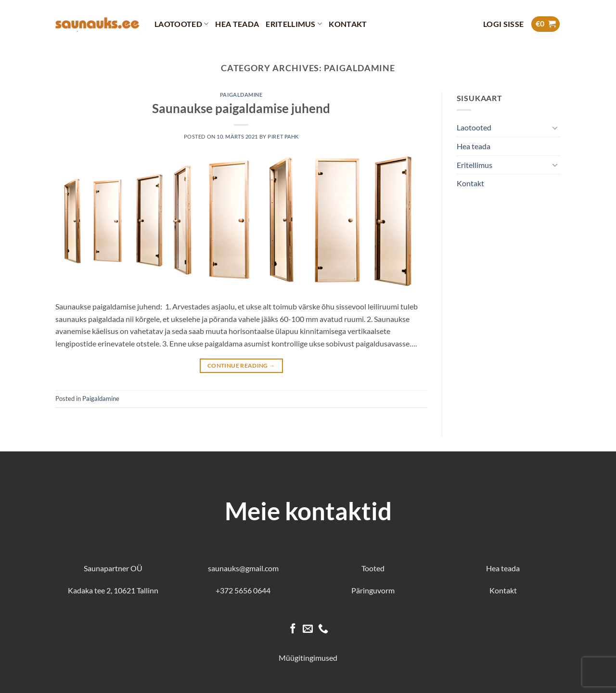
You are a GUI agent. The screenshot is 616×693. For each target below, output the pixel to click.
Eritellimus (294, 24)
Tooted (373, 568)
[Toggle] (555, 128)
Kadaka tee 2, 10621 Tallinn (113, 590)
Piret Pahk (283, 136)
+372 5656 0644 (243, 590)
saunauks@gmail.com (243, 568)
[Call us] (323, 629)
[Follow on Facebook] (293, 629)
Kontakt (348, 24)
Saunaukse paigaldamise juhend (241, 108)
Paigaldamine (241, 95)
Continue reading (241, 366)
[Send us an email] (308, 629)
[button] (503, 24)
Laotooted (181, 24)
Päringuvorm (373, 590)
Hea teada (237, 24)
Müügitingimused (308, 658)
